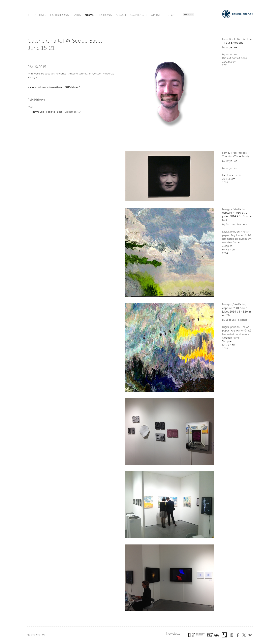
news (89, 15)
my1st (156, 15)
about (121, 15)
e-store (171, 15)
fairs (77, 15)
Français (189, 15)
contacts (139, 15)
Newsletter (174, 634)
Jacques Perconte (236, 225)
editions (105, 15)
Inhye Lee (231, 47)
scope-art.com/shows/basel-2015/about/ (55, 87)
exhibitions (59, 15)
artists (40, 15)
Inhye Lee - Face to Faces (47, 112)
